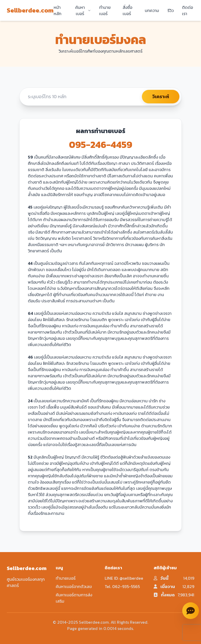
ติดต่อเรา (187, 10)
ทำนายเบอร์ (105, 10)
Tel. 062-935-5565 (122, 586)
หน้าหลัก (58, 10)
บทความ (152, 10)
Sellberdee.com (30, 10)
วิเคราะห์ (161, 96)
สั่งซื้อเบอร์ (127, 10)
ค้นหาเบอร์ (83, 10)
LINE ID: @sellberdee (124, 578)
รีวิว (171, 10)
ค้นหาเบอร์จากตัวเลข (74, 586)
